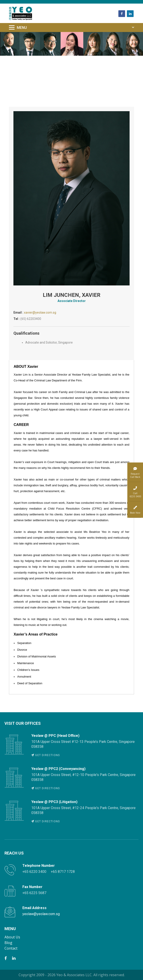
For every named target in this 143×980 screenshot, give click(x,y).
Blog (8, 943)
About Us (12, 937)
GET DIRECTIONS (46, 755)
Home (15, 59)
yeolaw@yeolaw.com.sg (41, 914)
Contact (11, 948)
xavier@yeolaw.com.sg (40, 312)
